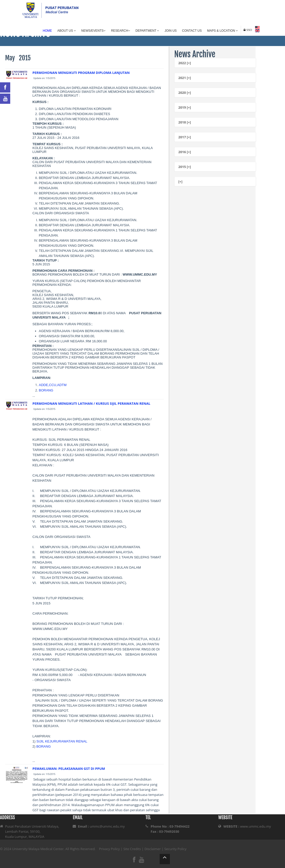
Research (121, 31)
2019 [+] (185, 107)
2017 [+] (185, 137)
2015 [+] (185, 167)
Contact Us (192, 31)
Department (147, 31)
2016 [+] (185, 152)
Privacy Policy (109, 849)
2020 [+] (185, 93)
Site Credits (132, 849)
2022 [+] (185, 63)
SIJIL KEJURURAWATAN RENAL (62, 741)
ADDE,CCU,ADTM (53, 385)
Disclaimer (153, 849)
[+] (180, 182)
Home (47, 31)
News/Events (94, 31)
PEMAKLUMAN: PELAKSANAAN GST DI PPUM (69, 769)
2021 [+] (185, 78)
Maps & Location (223, 31)
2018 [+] (185, 122)
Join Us (171, 31)
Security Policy (175, 849)
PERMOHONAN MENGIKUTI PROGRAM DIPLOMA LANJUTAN (81, 73)
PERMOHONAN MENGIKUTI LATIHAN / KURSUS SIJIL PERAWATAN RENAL (91, 403)
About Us (67, 31)
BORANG (46, 390)
